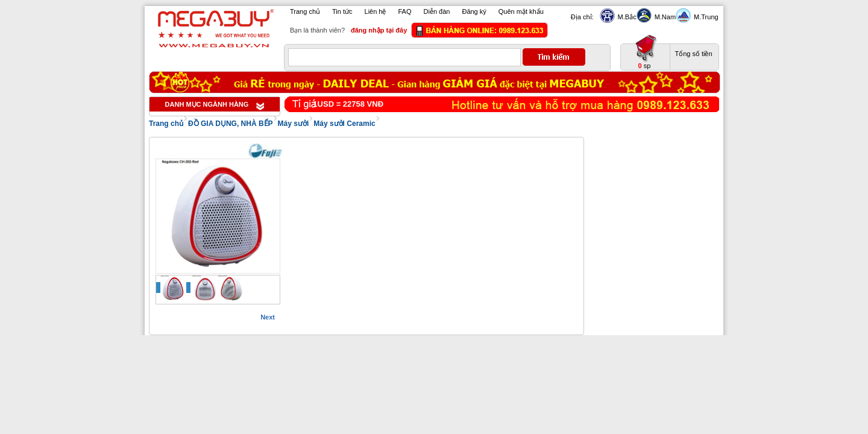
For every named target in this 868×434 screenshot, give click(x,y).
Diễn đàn (437, 11)
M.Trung (705, 17)
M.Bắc (626, 17)
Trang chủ (305, 11)
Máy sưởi (294, 124)
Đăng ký (474, 11)
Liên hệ (376, 11)
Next (268, 317)
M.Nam (664, 17)
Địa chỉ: (582, 17)
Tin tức (342, 11)
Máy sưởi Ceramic (344, 124)
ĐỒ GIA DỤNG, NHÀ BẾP (231, 124)
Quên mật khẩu (521, 11)
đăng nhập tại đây (379, 30)
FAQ (405, 11)
